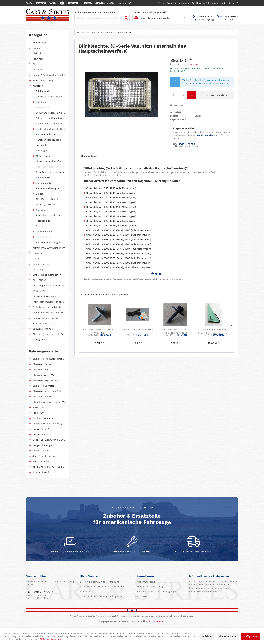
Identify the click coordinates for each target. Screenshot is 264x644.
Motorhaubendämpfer (49, 161)
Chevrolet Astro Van (44, 375)
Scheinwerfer (44, 178)
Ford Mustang (40, 407)
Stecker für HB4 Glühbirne (137, 330)
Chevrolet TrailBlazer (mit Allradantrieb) (49, 359)
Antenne (41, 210)
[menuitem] (203, 18)
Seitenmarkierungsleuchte (51, 188)
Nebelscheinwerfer (47, 167)
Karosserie (39, 86)
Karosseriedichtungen (48, 140)
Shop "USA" (39, 280)
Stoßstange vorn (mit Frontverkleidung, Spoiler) (51, 113)
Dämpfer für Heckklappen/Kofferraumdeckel (51, 118)
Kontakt (87, 591)
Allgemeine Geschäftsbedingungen (156, 591)
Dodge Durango (41, 429)
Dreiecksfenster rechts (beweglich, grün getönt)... (213, 331)
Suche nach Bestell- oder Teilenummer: (96, 12)
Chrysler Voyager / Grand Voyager (49, 402)
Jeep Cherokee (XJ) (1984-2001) (49, 467)
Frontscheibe (43, 107)
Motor (36, 259)
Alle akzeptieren (228, 636)
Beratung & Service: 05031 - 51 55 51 (215, 3)
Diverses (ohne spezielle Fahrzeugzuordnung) (49, 334)
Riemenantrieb (41, 264)
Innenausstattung (43, 80)
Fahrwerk (38, 59)
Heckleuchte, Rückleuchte (51, 124)
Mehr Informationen (52, 639)
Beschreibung (89, 156)
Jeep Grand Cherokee (45, 456)
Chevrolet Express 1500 (46, 380)
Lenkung (37, 253)
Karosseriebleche (46, 134)
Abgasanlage (40, 43)
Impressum (143, 596)
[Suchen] (126, 18)
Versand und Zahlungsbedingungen (103, 596)
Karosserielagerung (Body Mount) (51, 242)
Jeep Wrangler (41, 461)
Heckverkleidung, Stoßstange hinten (51, 129)
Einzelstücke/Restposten (47, 275)
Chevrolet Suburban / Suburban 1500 (49, 391)
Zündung (38, 269)
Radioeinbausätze (43, 323)
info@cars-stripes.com (173, 3)
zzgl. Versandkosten (191, 64)
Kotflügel (41, 145)
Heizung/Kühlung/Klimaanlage (49, 75)
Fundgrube (39, 340)
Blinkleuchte (43, 91)
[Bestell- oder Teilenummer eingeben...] (102, 18)
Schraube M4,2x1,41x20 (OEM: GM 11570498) (175, 331)
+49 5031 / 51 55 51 (40, 592)
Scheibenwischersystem (50, 172)
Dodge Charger (41, 434)
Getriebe (37, 70)
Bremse (37, 48)
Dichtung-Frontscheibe (49, 97)
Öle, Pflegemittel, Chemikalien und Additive (49, 286)
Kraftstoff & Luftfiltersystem (49, 248)
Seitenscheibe (44, 183)
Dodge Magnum (41, 451)
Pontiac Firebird (42, 472)
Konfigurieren (251, 636)
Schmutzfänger (45, 237)
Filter (36, 64)
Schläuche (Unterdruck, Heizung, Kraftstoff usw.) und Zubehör (49, 313)
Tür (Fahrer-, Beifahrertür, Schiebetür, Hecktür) (51, 199)
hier (215, 591)
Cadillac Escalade (43, 418)
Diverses (41, 226)
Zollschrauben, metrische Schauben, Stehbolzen (49, 307)
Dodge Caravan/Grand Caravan (49, 440)
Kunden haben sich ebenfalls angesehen (105, 294)
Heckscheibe (43, 221)
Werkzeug (38, 291)
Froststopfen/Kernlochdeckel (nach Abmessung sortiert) (49, 302)
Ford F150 (38, 413)
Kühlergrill (42, 151)
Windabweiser (44, 232)
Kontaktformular (205, 135)
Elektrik (37, 53)
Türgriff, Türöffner (46, 205)
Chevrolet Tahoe (42, 364)
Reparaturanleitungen (45, 318)
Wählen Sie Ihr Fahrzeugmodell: (149, 12)
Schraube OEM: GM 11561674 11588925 (99, 331)
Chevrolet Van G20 (43, 370)
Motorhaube (43, 156)
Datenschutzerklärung (149, 586)
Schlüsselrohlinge (43, 329)
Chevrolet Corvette (43, 386)
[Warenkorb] (228, 18)
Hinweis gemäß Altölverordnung (101, 582)
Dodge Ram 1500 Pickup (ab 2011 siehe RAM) (49, 424)
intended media (157, 622)
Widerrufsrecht (145, 582)
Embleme (41, 102)
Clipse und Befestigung (46, 296)
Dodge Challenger (43, 445)
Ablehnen (208, 636)
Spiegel (40, 194)
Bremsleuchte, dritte (48, 215)
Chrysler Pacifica (42, 397)
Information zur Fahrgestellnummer (103, 586)
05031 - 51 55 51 (187, 144)
